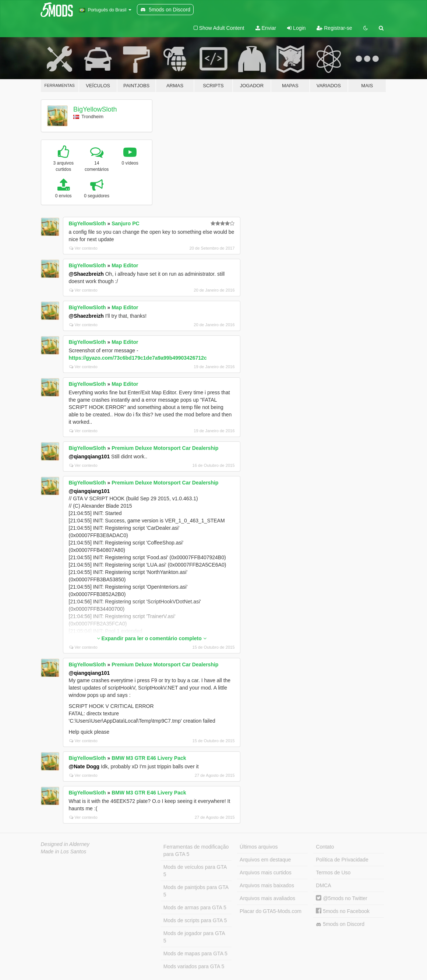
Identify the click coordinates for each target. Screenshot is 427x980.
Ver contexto (83, 248)
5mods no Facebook (343, 911)
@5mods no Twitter (341, 898)
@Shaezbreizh (86, 274)
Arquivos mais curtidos (266, 873)
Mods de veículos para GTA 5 (195, 871)
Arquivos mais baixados (267, 885)
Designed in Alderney (65, 844)
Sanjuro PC (125, 223)
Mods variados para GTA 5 (194, 966)
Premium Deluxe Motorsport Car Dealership (165, 448)
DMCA (323, 885)
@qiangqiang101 (89, 456)
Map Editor (125, 265)
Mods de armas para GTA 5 (195, 907)
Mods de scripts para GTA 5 (195, 920)
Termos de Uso (333, 873)
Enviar (266, 28)
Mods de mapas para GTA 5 (195, 953)
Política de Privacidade (342, 860)
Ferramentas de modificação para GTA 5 (196, 850)
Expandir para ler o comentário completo (152, 638)
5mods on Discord (340, 924)
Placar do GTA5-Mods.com (271, 911)
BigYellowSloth (95, 109)
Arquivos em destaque (265, 860)
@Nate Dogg (84, 766)
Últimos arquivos (259, 847)
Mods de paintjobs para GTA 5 (196, 891)
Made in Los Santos (64, 852)
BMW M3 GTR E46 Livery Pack (149, 758)
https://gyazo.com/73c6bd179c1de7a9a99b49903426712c (138, 358)
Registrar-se (334, 28)
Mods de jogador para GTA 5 (194, 937)
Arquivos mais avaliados (267, 898)
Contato (325, 847)
